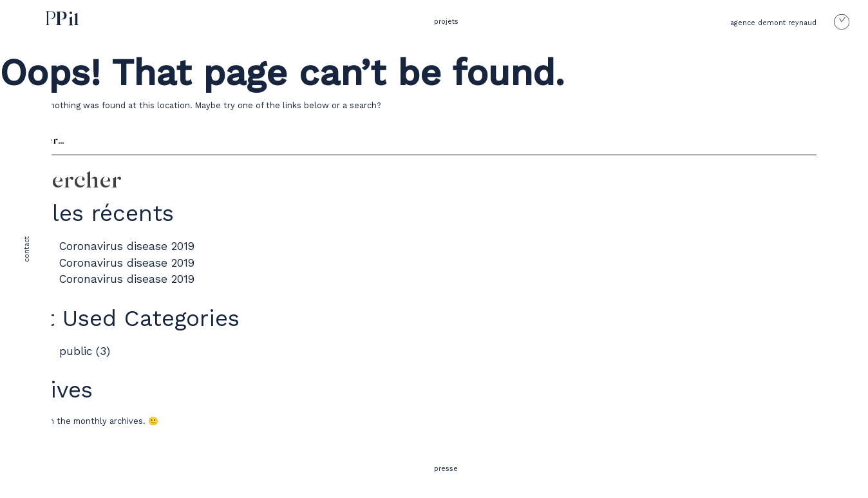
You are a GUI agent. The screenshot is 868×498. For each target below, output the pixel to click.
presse (446, 469)
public (76, 351)
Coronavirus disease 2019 (127, 246)
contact (27, 249)
